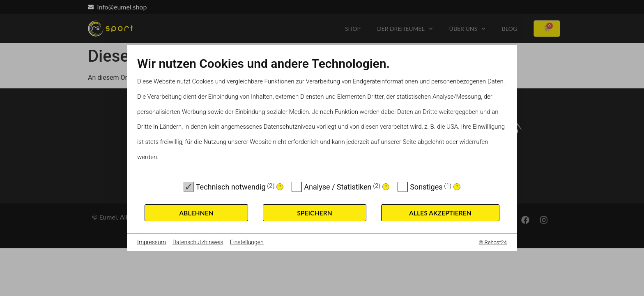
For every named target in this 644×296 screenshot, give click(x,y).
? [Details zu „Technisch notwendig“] (280, 186)
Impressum (152, 242)
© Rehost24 (493, 242)
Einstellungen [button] (247, 242)
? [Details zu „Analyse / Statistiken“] (386, 186)
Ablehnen (196, 213)
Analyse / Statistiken (338, 187)
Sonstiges (426, 187)
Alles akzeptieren (440, 213)
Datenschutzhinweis (198, 242)
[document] (322, 117)
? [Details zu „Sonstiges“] (457, 186)
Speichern (315, 213)
